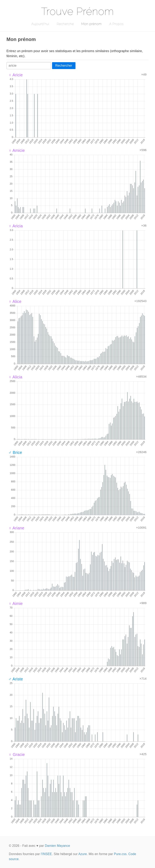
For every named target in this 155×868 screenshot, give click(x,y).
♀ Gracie (17, 755)
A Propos (116, 24)
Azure (83, 854)
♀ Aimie (16, 604)
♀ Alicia (15, 377)
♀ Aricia (16, 226)
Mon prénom (92, 24)
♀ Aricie (16, 75)
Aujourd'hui (40, 24)
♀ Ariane (16, 528)
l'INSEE (46, 854)
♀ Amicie (17, 150)
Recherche (65, 24)
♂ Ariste (16, 679)
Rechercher (64, 66)
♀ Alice (15, 301)
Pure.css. (121, 854)
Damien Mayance (57, 846)
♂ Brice (15, 452)
